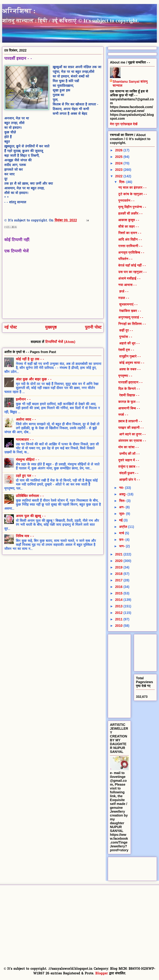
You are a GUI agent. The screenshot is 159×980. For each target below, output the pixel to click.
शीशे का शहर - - (129, 226)
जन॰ (122, 546)
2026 (119, 150)
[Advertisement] (123, 675)
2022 (119, 176)
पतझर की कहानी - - (131, 428)
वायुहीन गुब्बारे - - (130, 356)
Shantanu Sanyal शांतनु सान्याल (130, 83)
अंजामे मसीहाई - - (129, 278)
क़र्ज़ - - (123, 291)
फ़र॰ (122, 540)
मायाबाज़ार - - (25, 440)
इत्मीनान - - (23, 400)
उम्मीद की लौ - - (129, 454)
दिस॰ (123, 182)
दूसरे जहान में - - (129, 460)
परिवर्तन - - (125, 259)
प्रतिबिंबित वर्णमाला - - (30, 496)
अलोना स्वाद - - (26, 420)
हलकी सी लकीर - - (130, 213)
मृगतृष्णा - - (125, 376)
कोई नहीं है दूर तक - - (30, 359)
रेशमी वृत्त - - (126, 350)
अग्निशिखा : (19, 11)
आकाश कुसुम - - (129, 220)
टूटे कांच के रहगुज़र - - (133, 194)
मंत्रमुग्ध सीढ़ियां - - (28, 460)
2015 (119, 593)
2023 (119, 170)
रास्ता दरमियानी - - (130, 246)
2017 (119, 580)
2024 (119, 163)
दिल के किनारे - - (129, 389)
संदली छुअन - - (128, 473)
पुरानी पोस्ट (93, 328)
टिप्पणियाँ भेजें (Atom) (60, 342)
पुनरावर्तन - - (126, 200)
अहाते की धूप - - (129, 343)
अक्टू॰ (123, 494)
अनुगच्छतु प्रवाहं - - (131, 317)
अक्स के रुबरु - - (129, 369)
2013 (119, 606)
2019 (119, 567)
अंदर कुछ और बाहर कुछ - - (34, 380)
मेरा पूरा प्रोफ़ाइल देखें (124, 124)
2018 (119, 574)
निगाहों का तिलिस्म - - (132, 324)
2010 (119, 626)
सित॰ (123, 501)
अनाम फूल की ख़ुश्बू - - (31, 516)
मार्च (122, 533)
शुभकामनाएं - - (128, 304)
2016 (119, 587)
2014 (119, 600)
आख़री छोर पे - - (129, 480)
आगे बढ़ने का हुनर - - (132, 434)
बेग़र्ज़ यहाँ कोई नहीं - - (132, 265)
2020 (119, 561)
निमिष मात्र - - (25, 536)
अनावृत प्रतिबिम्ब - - (131, 252)
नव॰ (122, 488)
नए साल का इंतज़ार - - (132, 187)
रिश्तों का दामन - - (130, 233)
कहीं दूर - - (126, 330)
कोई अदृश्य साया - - (131, 363)
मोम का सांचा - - (129, 447)
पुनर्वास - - (125, 337)
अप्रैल (124, 527)
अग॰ (122, 507)
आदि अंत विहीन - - (130, 239)
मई (121, 520)
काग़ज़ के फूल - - (129, 402)
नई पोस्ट (11, 328)
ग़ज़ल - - (124, 298)
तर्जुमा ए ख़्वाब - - (129, 467)
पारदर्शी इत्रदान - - (130, 382)
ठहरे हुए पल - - (26, 476)
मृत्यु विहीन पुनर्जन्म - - (132, 207)
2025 (119, 157)
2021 (119, 554)
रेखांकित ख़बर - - (130, 311)
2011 (119, 619)
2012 (119, 613)
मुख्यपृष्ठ (51, 328)
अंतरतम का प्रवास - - (132, 441)
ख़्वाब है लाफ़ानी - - (130, 421)
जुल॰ (123, 514)
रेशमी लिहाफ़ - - (129, 395)
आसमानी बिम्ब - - (129, 408)
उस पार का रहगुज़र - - (132, 272)
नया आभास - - (127, 285)
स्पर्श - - (123, 415)
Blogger (102, 974)
